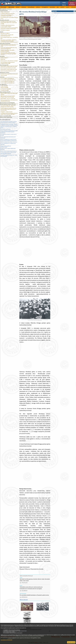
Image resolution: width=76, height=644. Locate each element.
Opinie (2, 32)
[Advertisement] (35, 136)
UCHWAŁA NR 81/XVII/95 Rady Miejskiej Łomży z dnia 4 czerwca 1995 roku (9, 114)
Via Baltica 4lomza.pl (5, 20)
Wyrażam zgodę (71, 642)
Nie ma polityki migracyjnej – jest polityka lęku (9, 38)
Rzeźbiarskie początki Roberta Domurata (9, 74)
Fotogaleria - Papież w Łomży (7, 112)
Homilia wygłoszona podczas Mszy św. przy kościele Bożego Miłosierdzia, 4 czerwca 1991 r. (8, 109)
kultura (38, 7)
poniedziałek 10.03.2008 (6, 89)
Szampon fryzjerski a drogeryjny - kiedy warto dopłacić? (9, 156)
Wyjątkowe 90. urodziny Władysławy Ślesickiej (8, 149)
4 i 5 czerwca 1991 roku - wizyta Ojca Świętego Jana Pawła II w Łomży (8, 106)
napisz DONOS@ (72, 1)
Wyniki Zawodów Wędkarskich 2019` (8, 68)
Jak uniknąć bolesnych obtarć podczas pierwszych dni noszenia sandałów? (9, 122)
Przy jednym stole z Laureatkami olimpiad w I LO (9, 18)
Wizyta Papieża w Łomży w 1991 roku (8, 104)
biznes (18, 7)
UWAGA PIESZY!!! (4, 58)
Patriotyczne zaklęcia (5, 33)
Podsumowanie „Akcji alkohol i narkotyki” (9, 61)
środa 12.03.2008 (4, 86)
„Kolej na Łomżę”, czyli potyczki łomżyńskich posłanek (7, 35)
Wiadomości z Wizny (5, 72)
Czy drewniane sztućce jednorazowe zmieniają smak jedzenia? (8, 153)
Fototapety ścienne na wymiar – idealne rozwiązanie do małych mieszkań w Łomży (9, 125)
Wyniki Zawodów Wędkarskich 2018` (8, 71)
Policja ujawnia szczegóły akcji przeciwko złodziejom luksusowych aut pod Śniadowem (9, 132)
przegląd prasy (3, 84)
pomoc (63, 7)
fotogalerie (45, 7)
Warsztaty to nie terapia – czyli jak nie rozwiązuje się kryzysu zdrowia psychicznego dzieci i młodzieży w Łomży (9, 41)
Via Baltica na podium (5, 30)
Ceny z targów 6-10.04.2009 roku (7, 78)
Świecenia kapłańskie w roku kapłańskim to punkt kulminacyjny (9, 101)
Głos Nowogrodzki (4, 65)
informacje (3, 7)
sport (68, 7)
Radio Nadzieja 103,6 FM (5, 92)
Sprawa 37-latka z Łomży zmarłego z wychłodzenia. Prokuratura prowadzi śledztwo (8, 54)
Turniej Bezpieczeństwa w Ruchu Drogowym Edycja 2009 (8, 63)
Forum (64, 3)
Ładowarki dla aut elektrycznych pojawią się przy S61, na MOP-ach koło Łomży (9, 28)
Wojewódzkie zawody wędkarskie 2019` (9, 69)
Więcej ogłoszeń (24, 600)
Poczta (64, 5)
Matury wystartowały (5, 12)
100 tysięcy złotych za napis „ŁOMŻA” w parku (9, 127)
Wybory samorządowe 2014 (6, 117)
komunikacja (31, 7)
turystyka (52, 7)
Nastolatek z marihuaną (5, 129)
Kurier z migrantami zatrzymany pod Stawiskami (8, 137)
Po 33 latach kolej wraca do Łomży (8, 13)
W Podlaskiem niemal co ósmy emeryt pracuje (8, 135)
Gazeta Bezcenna (4, 10)
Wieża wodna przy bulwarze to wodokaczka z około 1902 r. (7, 15)
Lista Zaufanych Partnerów (6, 640)
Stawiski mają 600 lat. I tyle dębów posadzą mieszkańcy (8, 51)
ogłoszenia (11, 7)
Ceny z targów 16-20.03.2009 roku (8, 83)
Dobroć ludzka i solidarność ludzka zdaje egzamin (9, 94)
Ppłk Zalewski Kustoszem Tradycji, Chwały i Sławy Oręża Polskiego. (8, 96)
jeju (58, 7)
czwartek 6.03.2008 (5, 90)
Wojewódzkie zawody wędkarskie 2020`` (9, 66)
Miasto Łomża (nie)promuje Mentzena (8, 151)
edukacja (24, 7)
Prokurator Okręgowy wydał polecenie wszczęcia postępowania (9, 48)
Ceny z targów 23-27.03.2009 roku (8, 81)
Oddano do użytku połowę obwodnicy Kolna (8, 46)
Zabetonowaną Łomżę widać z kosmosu (9, 142)
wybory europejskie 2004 (6, 116)
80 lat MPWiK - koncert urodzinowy (8, 98)
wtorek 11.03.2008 (4, 87)
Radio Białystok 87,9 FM (5, 44)
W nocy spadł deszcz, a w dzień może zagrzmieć (8, 144)
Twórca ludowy (4, 75)
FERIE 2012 (3, 59)
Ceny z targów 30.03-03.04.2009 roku (8, 80)
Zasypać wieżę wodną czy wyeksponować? (6, 146)
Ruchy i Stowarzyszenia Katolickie (7, 103)
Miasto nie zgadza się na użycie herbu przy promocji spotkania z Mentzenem (8, 140)
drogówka (2, 56)
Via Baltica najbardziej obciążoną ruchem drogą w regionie (8, 26)
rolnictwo (2, 77)
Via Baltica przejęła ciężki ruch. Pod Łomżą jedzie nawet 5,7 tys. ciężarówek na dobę (9, 23)
